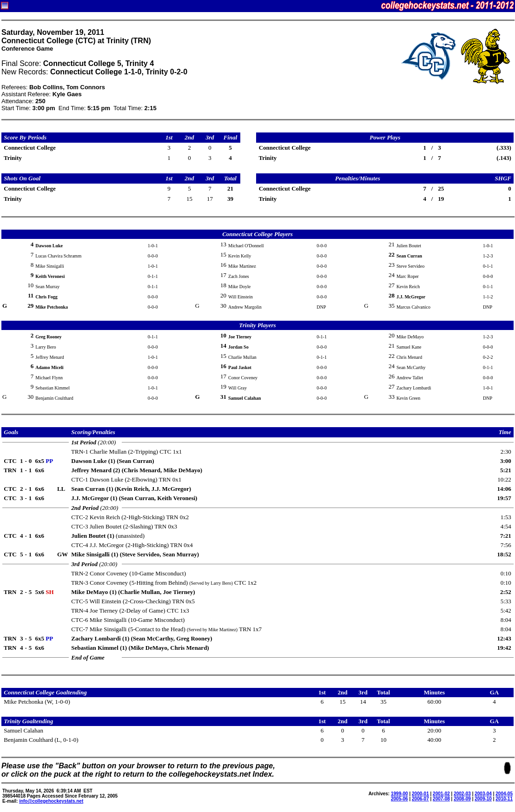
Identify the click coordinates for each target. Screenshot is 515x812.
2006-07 (420, 799)
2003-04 (483, 794)
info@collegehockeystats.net (51, 801)
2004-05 (504, 794)
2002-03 (462, 794)
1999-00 (399, 794)
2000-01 (420, 794)
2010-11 (504, 799)
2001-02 (441, 794)
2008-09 (462, 799)
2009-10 (483, 799)
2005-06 (399, 799)
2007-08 (441, 799)
